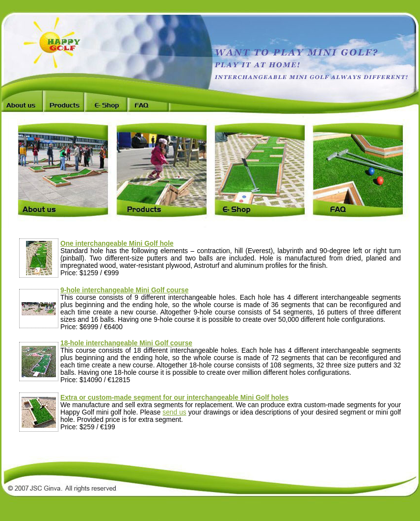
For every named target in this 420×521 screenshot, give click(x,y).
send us (174, 412)
